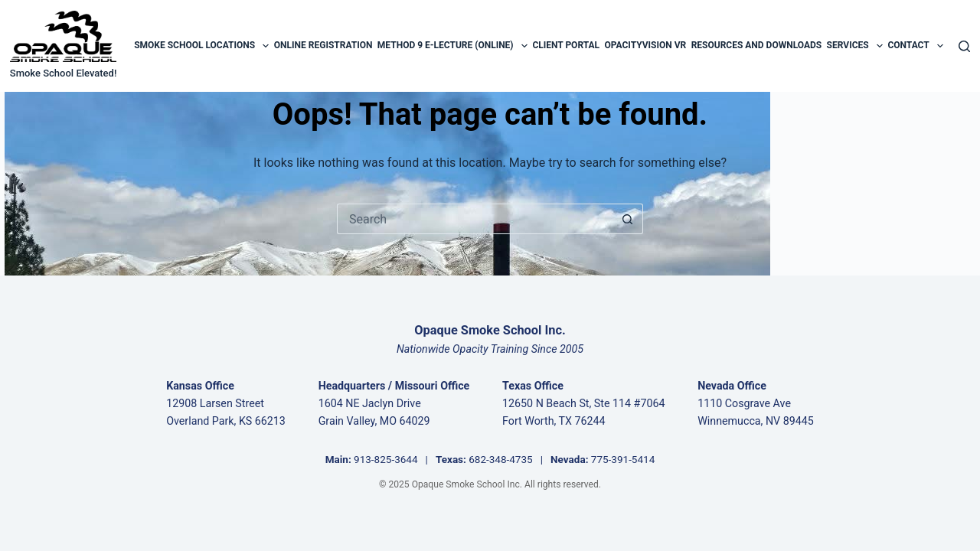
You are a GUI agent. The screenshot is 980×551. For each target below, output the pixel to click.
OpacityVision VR (645, 45)
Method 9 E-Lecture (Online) (452, 46)
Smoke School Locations (201, 46)
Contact (915, 46)
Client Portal (566, 45)
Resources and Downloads (757, 45)
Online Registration (323, 45)
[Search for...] (475, 219)
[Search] (964, 46)
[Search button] (628, 219)
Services (855, 46)
